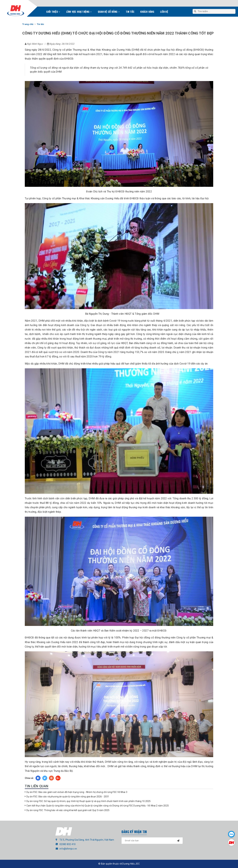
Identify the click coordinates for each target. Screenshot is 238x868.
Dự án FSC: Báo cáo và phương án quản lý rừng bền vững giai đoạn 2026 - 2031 (68, 797)
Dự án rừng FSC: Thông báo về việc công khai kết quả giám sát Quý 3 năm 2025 (68, 810)
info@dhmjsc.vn (68, 849)
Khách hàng (147, 12)
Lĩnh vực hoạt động (79, 12)
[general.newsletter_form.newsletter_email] (152, 841)
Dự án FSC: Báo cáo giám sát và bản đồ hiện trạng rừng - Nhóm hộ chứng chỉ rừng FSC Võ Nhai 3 (77, 792)
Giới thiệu (53, 12)
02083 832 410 (68, 844)
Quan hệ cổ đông (109, 12)
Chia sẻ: (29, 778)
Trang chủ (40, 13)
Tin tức (130, 12)
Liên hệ (164, 12)
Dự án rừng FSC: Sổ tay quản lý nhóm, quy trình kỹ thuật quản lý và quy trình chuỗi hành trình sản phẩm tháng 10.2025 (89, 801)
